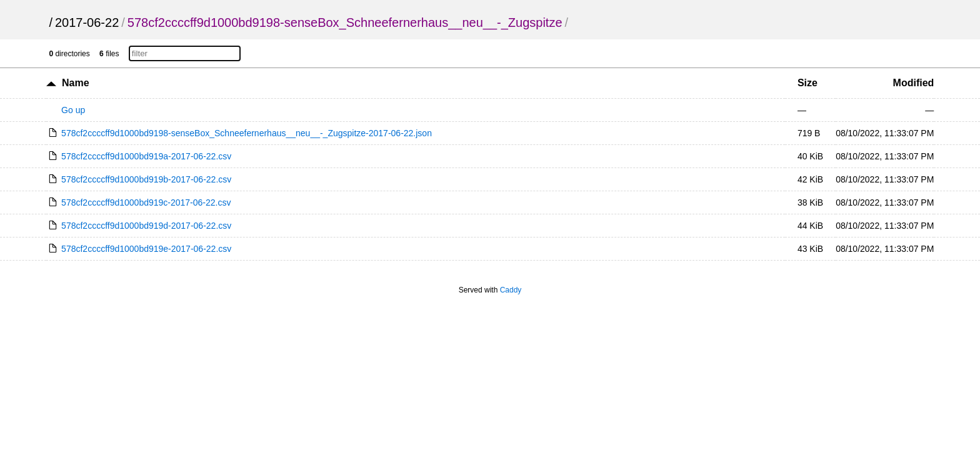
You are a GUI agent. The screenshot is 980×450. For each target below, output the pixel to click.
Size (807, 83)
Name (76, 83)
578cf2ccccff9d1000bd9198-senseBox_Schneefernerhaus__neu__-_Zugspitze (345, 22)
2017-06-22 (87, 22)
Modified (914, 83)
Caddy (511, 290)
